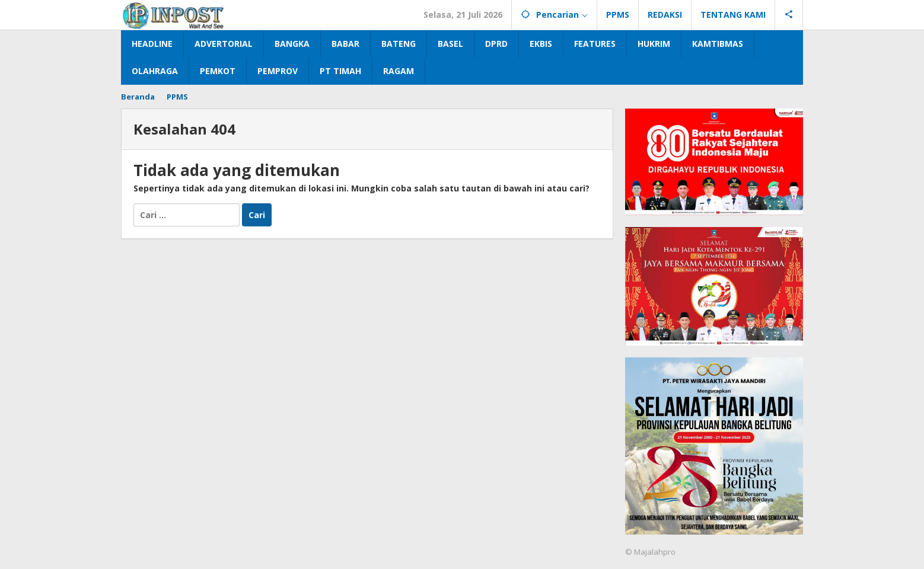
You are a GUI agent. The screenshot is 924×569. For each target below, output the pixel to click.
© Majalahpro (650, 552)
